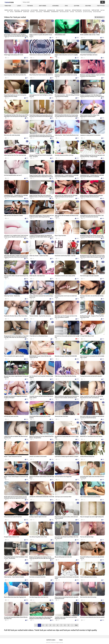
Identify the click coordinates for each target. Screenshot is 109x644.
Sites (66, 6)
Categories (55, 6)
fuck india (72, 12)
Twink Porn (8, 6)
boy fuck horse (87, 10)
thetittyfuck (101, 6)
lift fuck (12, 12)
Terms (61, 640)
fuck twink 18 (18, 12)
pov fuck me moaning (87, 12)
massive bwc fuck (25, 10)
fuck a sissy (17, 10)
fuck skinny (47, 12)
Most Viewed (43, 6)
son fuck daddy (34, 10)
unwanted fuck (55, 12)
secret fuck (26, 12)
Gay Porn (76, 6)
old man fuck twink (97, 12)
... (72, 625)
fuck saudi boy (39, 12)
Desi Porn (88, 6)
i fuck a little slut (78, 12)
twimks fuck (68, 10)
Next (76, 625)
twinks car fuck (9, 10)
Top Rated (30, 6)
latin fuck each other (64, 12)
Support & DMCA (51, 640)
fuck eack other (60, 10)
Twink (9, 2)
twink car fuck (95, 10)
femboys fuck (43, 10)
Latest (19, 6)
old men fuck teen (77, 10)
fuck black (32, 12)
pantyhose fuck (51, 10)
